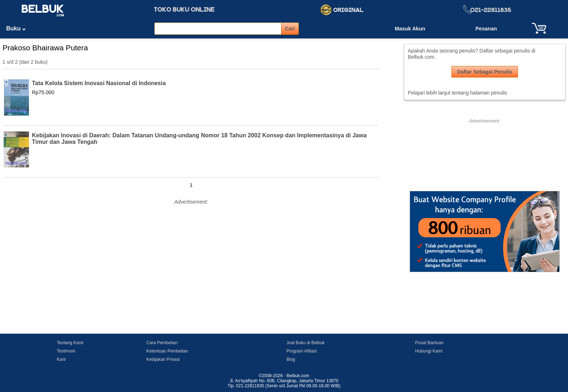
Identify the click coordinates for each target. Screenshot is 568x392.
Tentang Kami (70, 343)
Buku (18, 28)
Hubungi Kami (429, 351)
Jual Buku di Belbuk (306, 343)
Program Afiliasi (302, 351)
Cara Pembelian (162, 343)
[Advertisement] (191, 258)
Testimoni (66, 351)
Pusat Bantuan (429, 343)
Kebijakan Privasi (163, 359)
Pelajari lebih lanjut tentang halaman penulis (458, 93)
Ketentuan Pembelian (167, 351)
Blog (291, 359)
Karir (61, 359)
